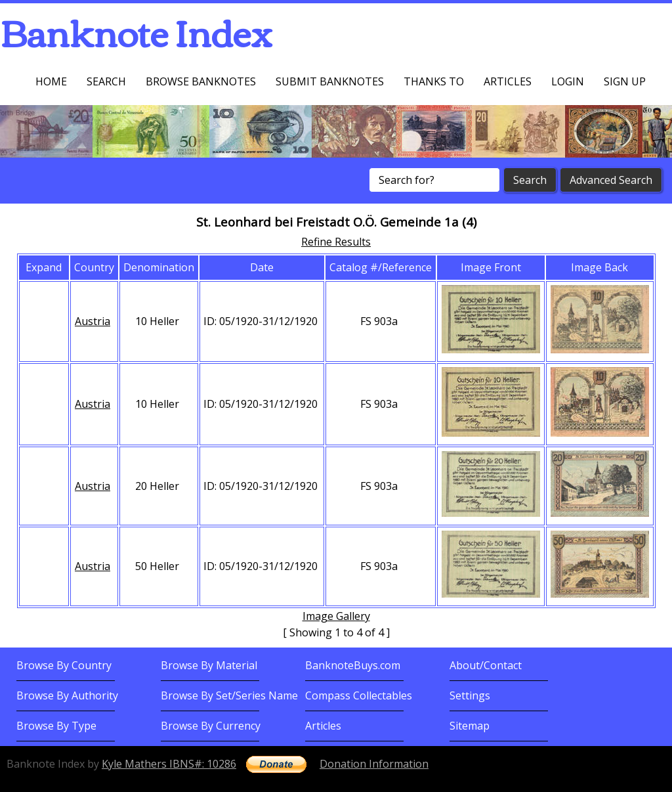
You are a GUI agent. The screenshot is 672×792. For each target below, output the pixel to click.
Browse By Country (64, 665)
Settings (470, 695)
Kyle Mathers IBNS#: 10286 (169, 764)
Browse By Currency (211, 726)
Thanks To (434, 81)
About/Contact (486, 665)
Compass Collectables (359, 695)
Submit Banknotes (330, 81)
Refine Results (336, 242)
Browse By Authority (67, 695)
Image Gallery (336, 616)
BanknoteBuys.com (353, 665)
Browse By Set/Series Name (229, 695)
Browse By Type (56, 726)
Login (568, 81)
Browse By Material (209, 665)
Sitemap (470, 726)
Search (106, 81)
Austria (93, 321)
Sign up (625, 81)
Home (51, 81)
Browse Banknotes (201, 81)
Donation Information (374, 764)
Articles (508, 81)
